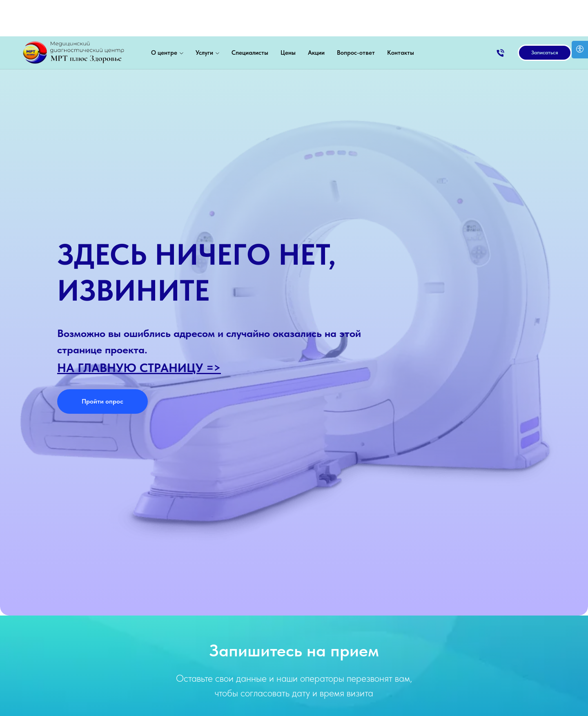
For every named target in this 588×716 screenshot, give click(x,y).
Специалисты (250, 16)
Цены (288, 16)
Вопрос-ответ (356, 16)
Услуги (204, 16)
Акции (316, 16)
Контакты (401, 16)
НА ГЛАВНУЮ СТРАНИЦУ (130, 368)
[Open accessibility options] (580, 50)
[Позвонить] (500, 17)
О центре (164, 16)
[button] (545, 16)
